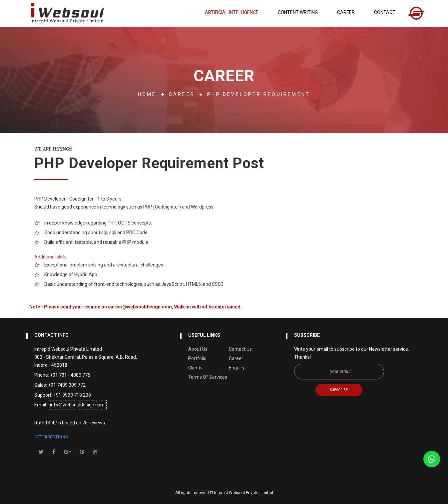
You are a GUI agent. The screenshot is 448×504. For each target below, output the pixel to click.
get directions (51, 437)
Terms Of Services (208, 377)
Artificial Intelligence (232, 12)
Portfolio (197, 358)
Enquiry (237, 368)
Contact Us (240, 349)
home (147, 94)
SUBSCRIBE (339, 390)
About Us (198, 349)
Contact (385, 12)
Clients (195, 368)
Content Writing (298, 12)
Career (346, 12)
